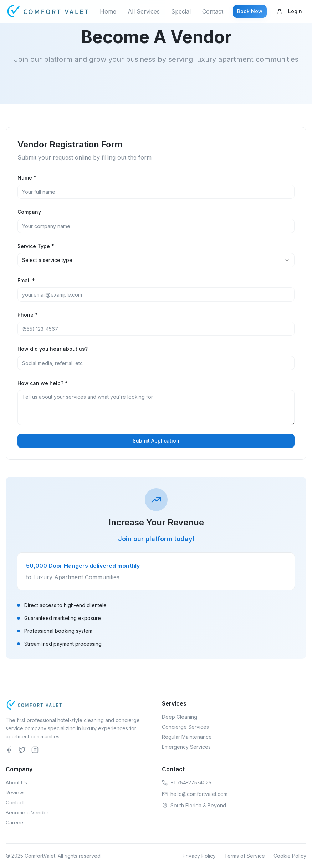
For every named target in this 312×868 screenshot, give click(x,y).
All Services (144, 11)
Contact (213, 11)
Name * (27, 178)
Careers (15, 822)
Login (289, 11)
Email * (26, 280)
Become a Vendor (27, 813)
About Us (16, 783)
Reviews (16, 793)
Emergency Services (186, 747)
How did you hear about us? (53, 349)
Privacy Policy (199, 856)
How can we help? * (43, 383)
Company (29, 212)
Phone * (28, 315)
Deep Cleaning (180, 717)
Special (181, 11)
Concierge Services (185, 727)
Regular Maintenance (187, 737)
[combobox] (156, 260)
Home (108, 11)
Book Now (250, 11)
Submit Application (156, 441)
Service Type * (36, 246)
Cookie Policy (290, 856)
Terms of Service (245, 856)
